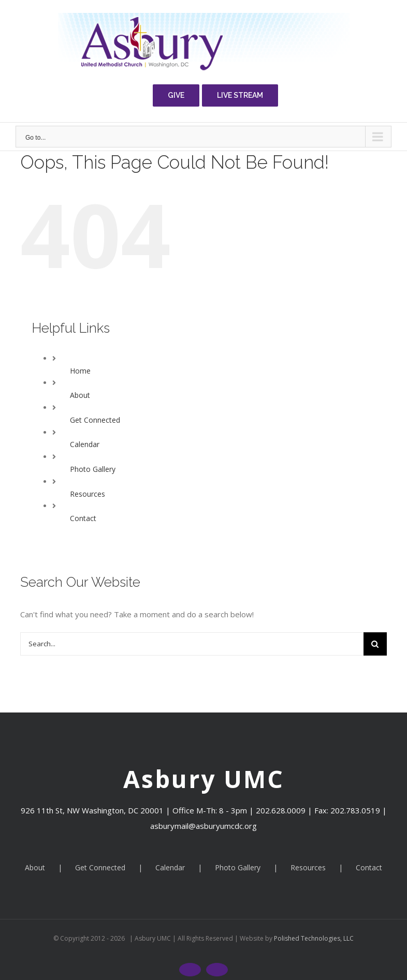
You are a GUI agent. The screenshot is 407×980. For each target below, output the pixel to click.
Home (80, 371)
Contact (83, 518)
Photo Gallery (93, 469)
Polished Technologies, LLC (313, 938)
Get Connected (95, 420)
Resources (88, 494)
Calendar (85, 444)
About (80, 395)
